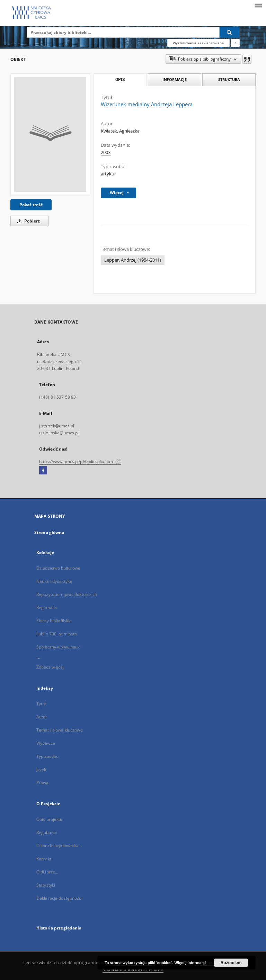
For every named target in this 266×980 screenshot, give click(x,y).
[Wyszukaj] (230, 32)
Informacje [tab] (175, 79)
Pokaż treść (31, 205)
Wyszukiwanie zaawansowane (198, 43)
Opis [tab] (120, 80)
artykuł (108, 174)
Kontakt (44, 859)
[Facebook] (43, 471)
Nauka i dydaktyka (54, 581)
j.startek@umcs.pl (57, 426)
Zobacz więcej (50, 667)
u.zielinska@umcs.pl (59, 433)
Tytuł (41, 704)
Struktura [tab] (229, 79)
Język (41, 769)
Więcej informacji (190, 963)
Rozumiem (231, 963)
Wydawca (46, 743)
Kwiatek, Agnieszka (120, 131)
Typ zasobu (47, 756)
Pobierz (27, 221)
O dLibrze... (47, 872)
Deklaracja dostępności (59, 898)
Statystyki (46, 885)
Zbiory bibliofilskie (54, 621)
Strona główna (49, 532)
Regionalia (47, 607)
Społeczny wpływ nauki (59, 647)
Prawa (43, 783)
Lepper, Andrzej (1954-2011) (133, 260)
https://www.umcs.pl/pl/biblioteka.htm (80, 461)
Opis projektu (50, 819)
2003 (106, 152)
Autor (42, 717)
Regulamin (47, 832)
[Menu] (258, 6)
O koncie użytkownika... (59, 846)
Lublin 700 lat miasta (57, 634)
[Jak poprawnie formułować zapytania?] (235, 43)
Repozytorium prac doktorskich (67, 594)
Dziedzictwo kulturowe (59, 568)
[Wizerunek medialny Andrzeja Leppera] (50, 135)
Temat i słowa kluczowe (60, 730)
